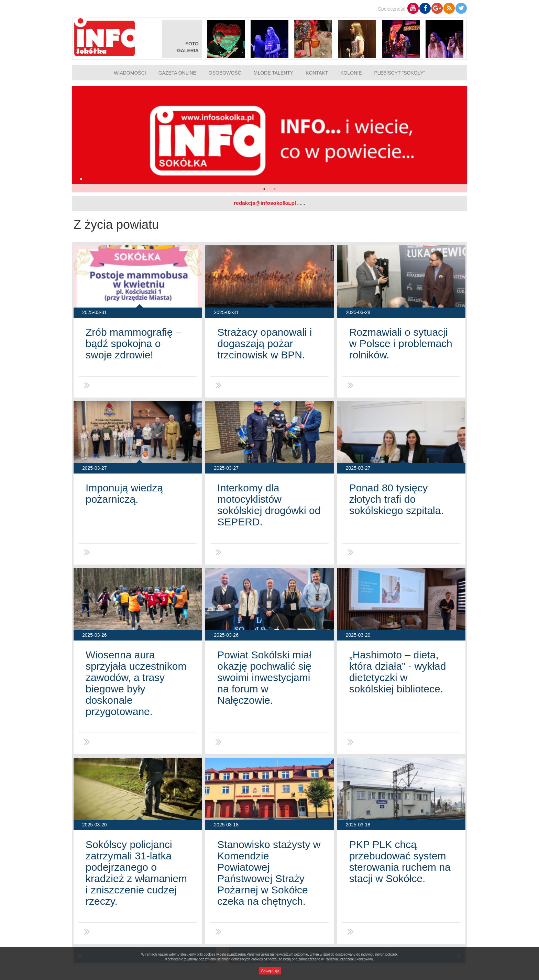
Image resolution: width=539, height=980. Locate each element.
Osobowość (225, 73)
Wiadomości (130, 73)
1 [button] (264, 189)
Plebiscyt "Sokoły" (400, 73)
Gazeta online (177, 73)
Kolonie (351, 73)
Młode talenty (273, 73)
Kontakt (317, 73)
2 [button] (275, 189)
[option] (269, 139)
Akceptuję (270, 971)
